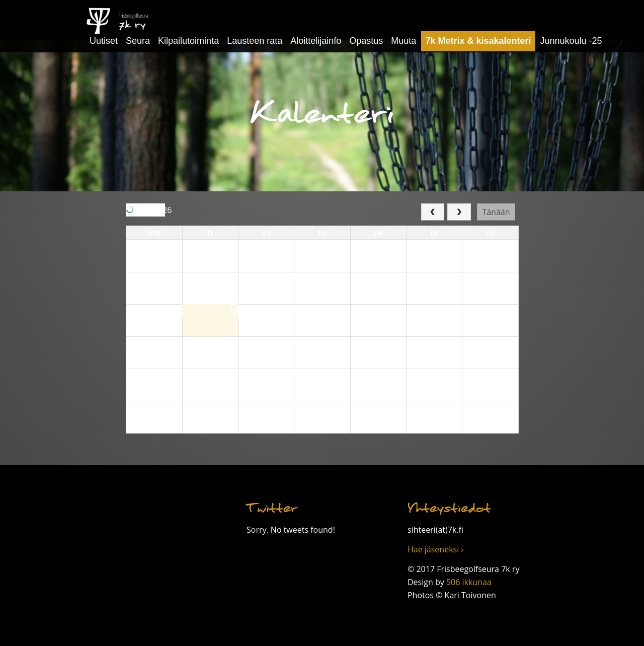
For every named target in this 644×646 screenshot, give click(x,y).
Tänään (496, 212)
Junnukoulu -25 (571, 41)
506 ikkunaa (469, 582)
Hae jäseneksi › (435, 549)
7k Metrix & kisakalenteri (478, 41)
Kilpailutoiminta (188, 41)
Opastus (366, 41)
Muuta (404, 41)
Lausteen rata (255, 41)
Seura (138, 41)
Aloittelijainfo (316, 41)
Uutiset (104, 41)
